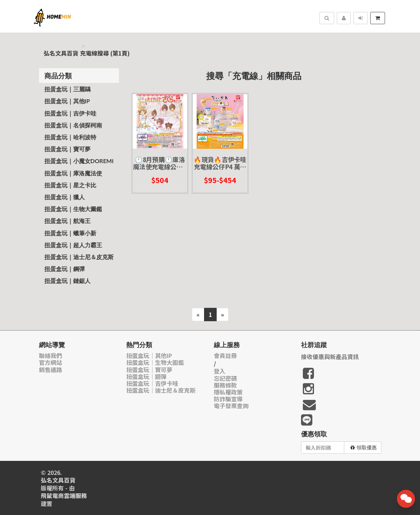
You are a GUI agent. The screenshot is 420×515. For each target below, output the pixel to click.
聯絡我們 (50, 356)
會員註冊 (225, 356)
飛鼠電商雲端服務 (64, 496)
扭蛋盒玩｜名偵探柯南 (73, 125)
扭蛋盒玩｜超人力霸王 (73, 245)
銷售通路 (50, 370)
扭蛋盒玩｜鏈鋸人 (67, 281)
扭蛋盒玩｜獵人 (65, 197)
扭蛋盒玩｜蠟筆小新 (70, 233)
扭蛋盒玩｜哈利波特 (70, 137)
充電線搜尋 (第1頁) (105, 53)
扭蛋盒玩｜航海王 (67, 221)
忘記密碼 (225, 378)
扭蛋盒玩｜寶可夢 (67, 149)
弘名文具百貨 (61, 53)
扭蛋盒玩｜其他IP (67, 101)
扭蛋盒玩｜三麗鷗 (67, 89)
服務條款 (225, 385)
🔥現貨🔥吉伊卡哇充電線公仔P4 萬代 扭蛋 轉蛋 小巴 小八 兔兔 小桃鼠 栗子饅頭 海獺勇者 (220, 163)
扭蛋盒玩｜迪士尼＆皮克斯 (79, 257)
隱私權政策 (228, 392)
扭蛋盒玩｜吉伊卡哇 (70, 113)
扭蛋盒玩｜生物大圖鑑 (73, 209)
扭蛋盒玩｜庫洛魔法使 (73, 173)
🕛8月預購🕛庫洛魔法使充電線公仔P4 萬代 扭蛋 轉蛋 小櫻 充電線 (160, 163)
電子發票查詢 (231, 406)
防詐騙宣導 (228, 399)
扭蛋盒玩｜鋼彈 (65, 269)
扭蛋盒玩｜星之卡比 (70, 185)
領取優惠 (364, 448)
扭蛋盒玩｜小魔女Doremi (79, 161)
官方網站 (50, 363)
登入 (220, 371)
